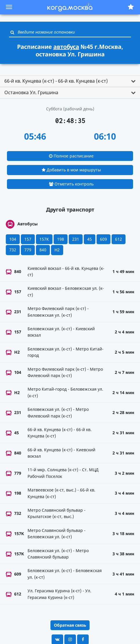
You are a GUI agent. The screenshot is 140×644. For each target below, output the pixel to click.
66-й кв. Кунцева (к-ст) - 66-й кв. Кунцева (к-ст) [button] (56, 81)
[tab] (70, 81)
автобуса (66, 47)
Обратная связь (70, 625)
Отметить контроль (71, 184)
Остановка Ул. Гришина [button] (31, 92)
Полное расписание (71, 156)
